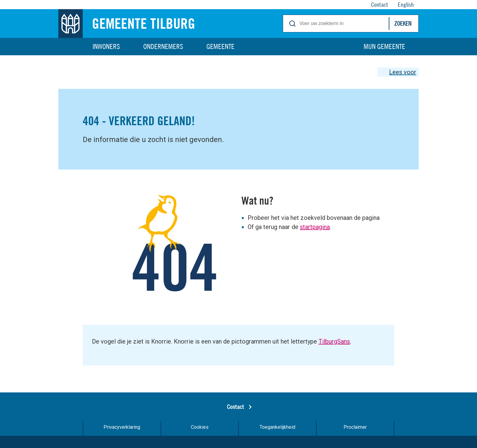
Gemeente (220, 46)
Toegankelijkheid (277, 427)
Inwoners (106, 46)
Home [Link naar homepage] (71, 47)
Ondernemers (163, 46)
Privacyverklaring (122, 427)
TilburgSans (334, 341)
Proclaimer (355, 427)
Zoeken (403, 23)
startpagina (315, 227)
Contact (235, 407)
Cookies (200, 427)
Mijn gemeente (384, 46)
